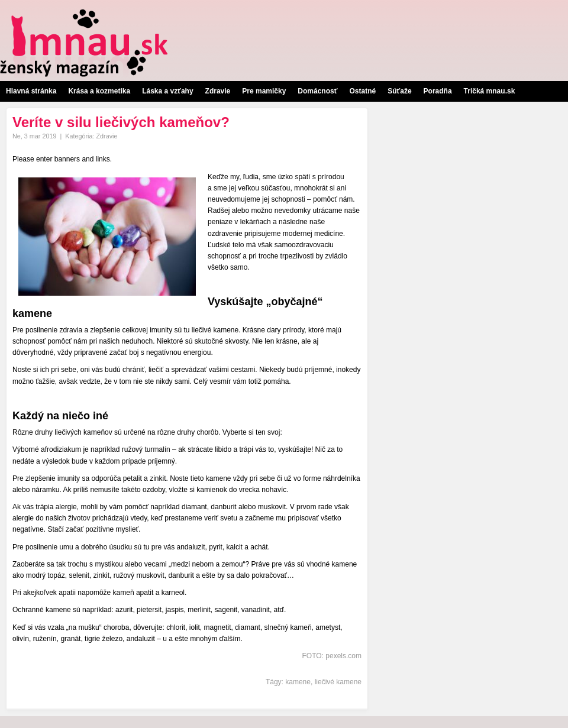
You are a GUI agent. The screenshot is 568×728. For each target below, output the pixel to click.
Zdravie (218, 91)
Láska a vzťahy (167, 91)
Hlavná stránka (31, 91)
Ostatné (362, 91)
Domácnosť (317, 91)
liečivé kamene (338, 682)
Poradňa (438, 91)
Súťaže (399, 91)
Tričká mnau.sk (490, 91)
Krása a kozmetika (99, 91)
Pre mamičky (264, 91)
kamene (298, 682)
